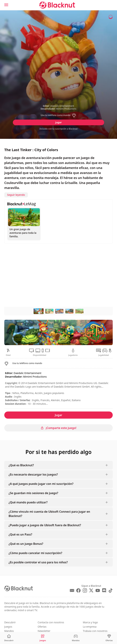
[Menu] (6, 5)
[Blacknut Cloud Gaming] (57, 5)
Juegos (8, 627)
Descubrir (10, 622)
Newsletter (44, 631)
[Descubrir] (9, 638)
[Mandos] (76, 638)
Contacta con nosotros (51, 622)
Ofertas (42, 627)
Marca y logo (90, 622)
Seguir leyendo (16, 195)
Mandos (9, 631)
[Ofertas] (109, 638)
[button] (58, 115)
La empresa (90, 627)
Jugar (58, 122)
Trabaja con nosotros (95, 631)
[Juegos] (43, 638)
